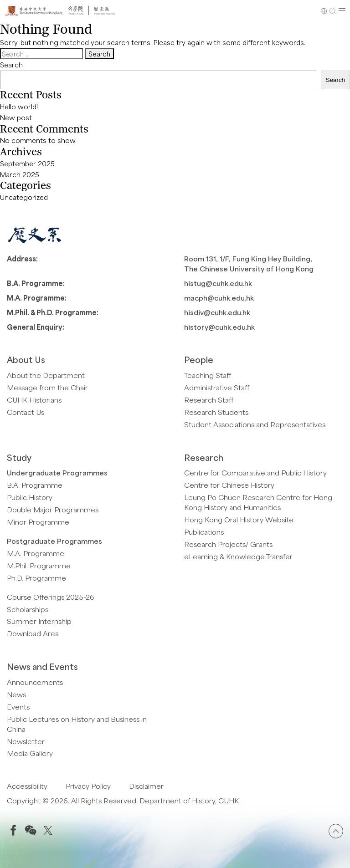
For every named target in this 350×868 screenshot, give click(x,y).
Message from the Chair (47, 387)
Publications (204, 532)
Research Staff (209, 400)
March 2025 (20, 174)
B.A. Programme (35, 485)
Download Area (33, 633)
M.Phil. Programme (39, 565)
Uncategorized (24, 197)
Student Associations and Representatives (255, 424)
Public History (30, 497)
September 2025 (27, 163)
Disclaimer (146, 786)
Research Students (216, 412)
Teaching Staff (208, 375)
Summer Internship (39, 621)
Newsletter (26, 741)
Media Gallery (30, 753)
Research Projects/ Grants (228, 544)
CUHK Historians (34, 400)
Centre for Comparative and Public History (255, 472)
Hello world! (19, 107)
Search (11, 65)
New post (16, 117)
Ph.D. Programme (36, 578)
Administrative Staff (217, 387)
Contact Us (26, 412)
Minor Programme (38, 522)
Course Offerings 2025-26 (51, 597)
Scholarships (28, 609)
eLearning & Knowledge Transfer (238, 556)
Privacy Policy (88, 786)
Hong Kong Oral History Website (239, 519)
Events (18, 707)
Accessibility (27, 786)
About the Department (46, 375)
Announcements (35, 682)
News (16, 694)
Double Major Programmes (53, 509)
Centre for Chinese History (229, 485)
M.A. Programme (36, 553)
